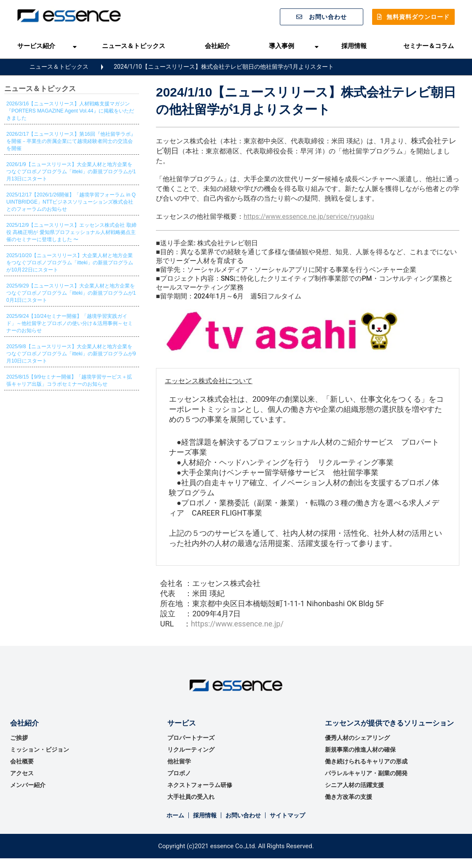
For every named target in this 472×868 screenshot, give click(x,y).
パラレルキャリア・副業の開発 (366, 773)
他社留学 (179, 761)
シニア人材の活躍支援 (354, 785)
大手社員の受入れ (191, 797)
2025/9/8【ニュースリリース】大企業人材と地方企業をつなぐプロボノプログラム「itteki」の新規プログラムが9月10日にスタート (71, 354)
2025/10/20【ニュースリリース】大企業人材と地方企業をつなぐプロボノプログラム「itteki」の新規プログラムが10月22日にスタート (70, 263)
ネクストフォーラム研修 (200, 785)
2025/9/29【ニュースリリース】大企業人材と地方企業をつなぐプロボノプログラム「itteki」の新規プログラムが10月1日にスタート (71, 293)
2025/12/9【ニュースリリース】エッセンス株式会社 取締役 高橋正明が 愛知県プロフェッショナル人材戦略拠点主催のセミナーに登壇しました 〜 (71, 232)
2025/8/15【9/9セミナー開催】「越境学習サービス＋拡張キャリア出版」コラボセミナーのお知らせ (69, 380)
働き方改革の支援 (349, 797)
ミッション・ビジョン (40, 750)
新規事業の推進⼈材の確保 (360, 750)
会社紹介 (217, 46)
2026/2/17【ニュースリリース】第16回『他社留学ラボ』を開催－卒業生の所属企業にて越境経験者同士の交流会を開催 (71, 141)
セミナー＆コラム (429, 46)
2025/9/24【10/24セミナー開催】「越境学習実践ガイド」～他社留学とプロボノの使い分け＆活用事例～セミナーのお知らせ (70, 323)
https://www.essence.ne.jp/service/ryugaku (309, 216)
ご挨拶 (19, 738)
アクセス (22, 773)
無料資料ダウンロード (418, 17)
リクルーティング (191, 750)
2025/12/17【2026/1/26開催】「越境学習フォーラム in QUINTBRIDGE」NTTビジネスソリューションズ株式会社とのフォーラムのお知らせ (71, 202)
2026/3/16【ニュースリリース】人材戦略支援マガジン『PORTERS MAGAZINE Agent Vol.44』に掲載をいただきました (70, 111)
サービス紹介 (36, 46)
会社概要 (22, 761)
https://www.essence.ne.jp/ (237, 624)
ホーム (175, 815)
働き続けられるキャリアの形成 (366, 761)
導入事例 (282, 46)
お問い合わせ (328, 17)
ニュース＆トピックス (134, 46)
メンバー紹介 (28, 785)
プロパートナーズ (191, 738)
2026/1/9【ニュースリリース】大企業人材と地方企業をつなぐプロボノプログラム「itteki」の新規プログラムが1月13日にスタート (71, 172)
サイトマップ (287, 815)
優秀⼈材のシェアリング (357, 738)
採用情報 (354, 46)
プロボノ (179, 773)
